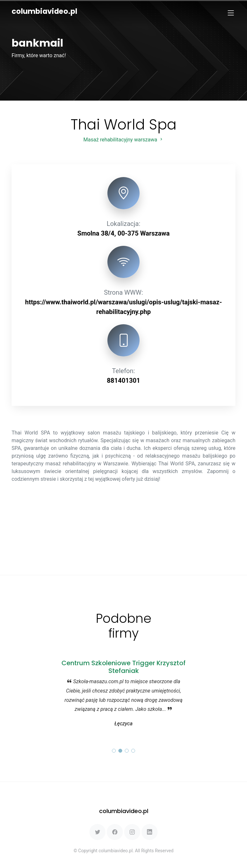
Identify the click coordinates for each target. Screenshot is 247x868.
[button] (114, 751)
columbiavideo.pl (44, 11)
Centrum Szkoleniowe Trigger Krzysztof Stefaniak (123, 667)
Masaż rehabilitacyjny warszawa (123, 140)
